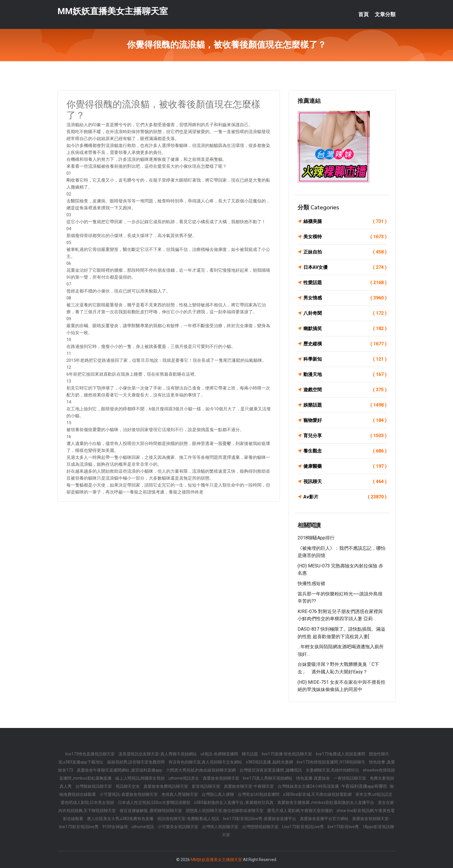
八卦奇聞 (345, 313)
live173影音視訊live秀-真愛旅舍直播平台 (260, 819)
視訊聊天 (345, 482)
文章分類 (385, 14)
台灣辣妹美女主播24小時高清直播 (309, 786)
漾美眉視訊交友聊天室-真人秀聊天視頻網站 (158, 754)
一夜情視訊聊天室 (350, 778)
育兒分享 (345, 436)
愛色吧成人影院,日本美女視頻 (88, 802)
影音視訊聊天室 (206, 786)
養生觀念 (345, 451)
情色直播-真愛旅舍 (313, 778)
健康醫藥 (345, 466)
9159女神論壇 (115, 827)
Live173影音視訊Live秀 (303, 827)
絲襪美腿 (345, 221)
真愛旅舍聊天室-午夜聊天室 (249, 786)
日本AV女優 (345, 267)
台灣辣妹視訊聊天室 (94, 786)
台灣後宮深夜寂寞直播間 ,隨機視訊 (271, 770)
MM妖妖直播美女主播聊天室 (113, 11)
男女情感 (345, 298)
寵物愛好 (345, 420)
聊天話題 (250, 754)
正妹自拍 (345, 252)
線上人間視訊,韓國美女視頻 (140, 778)
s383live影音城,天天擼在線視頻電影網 (318, 794)
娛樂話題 (345, 405)
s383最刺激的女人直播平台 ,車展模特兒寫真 (234, 802)
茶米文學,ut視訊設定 (374, 794)
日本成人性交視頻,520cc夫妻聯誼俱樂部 (155, 802)
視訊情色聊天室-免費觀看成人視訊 (189, 819)
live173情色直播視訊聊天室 (90, 754)
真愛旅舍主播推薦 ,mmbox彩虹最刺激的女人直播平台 (326, 802)
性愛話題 (345, 283)
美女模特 (345, 237)
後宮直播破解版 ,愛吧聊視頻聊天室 (151, 811)
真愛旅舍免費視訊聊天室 (166, 786)
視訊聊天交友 (128, 786)
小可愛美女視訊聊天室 (178, 827)
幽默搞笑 (345, 329)
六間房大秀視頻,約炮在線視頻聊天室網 (201, 770)
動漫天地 (345, 375)
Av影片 (345, 497)
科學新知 (345, 359)
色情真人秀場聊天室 (180, 794)
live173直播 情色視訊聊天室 (287, 754)
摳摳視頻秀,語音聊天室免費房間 (136, 762)
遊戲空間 (345, 390)
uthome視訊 (143, 827)
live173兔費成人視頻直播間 (341, 754)
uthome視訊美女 (184, 778)
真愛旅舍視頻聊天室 (221, 778)
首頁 (363, 14)
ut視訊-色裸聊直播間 (220, 754)
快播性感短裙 (311, 583)
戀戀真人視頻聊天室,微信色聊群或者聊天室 (225, 811)
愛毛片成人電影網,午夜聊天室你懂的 (300, 811)
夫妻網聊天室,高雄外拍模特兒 (333, 770)
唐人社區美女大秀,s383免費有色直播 (121, 819)
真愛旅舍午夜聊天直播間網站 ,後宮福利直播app (120, 770)
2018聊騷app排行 (316, 538)
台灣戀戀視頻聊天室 (261, 827)
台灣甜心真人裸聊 (218, 794)
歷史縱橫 (345, 344)
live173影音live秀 (344, 827)
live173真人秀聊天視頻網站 (268, 778)
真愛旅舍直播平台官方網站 (325, 819)
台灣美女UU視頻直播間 (259, 794)
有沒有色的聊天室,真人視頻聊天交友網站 (206, 762)
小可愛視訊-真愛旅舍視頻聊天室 (129, 794)
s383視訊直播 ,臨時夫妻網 (270, 762)
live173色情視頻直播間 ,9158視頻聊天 (331, 762)
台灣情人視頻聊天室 (221, 827)
